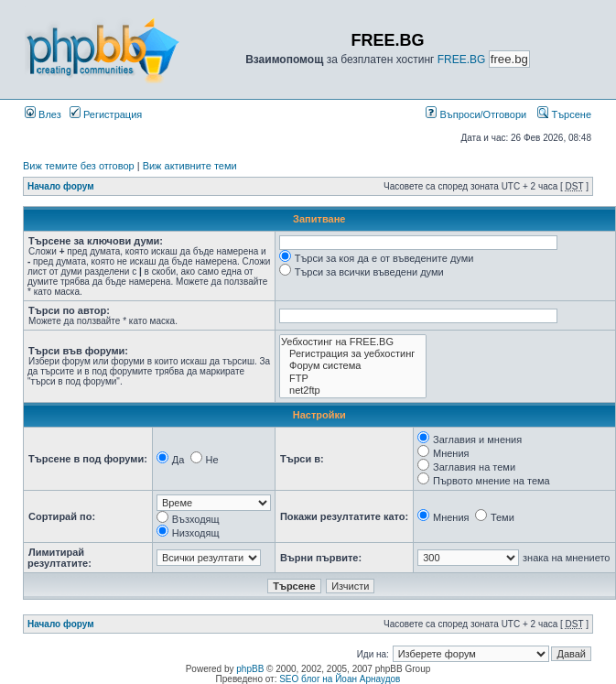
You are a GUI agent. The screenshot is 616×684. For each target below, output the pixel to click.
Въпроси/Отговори (476, 114)
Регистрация (106, 114)
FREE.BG (462, 60)
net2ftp (353, 391)
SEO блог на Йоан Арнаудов (340, 679)
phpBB (250, 669)
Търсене (564, 114)
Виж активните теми (190, 166)
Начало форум (61, 186)
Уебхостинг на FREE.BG (353, 342)
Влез (43, 114)
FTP (353, 379)
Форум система (353, 366)
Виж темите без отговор (79, 166)
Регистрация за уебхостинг (353, 354)
